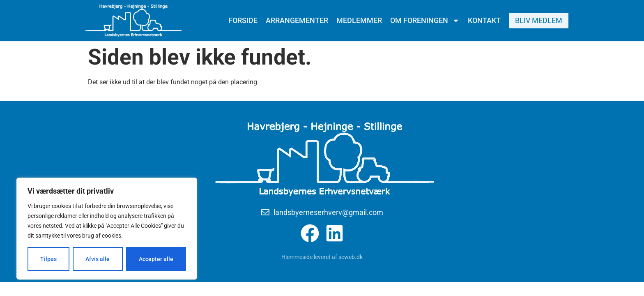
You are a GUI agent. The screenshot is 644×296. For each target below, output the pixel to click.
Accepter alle (156, 259)
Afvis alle (98, 259)
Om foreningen (425, 21)
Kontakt (484, 20)
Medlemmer (359, 20)
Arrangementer (297, 20)
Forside (243, 20)
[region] (107, 229)
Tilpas (48, 259)
